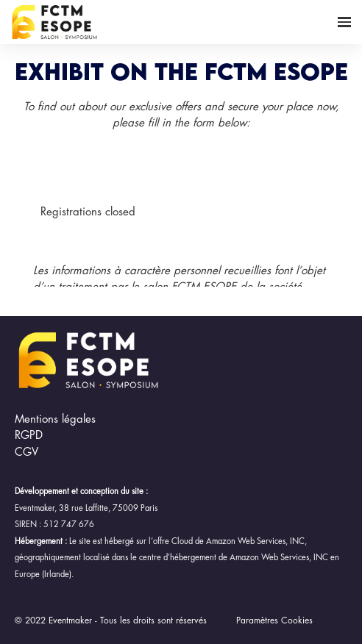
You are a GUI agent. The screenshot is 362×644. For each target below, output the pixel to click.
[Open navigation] (344, 22)
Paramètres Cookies (274, 620)
